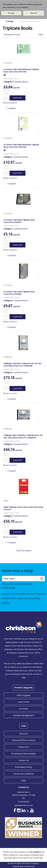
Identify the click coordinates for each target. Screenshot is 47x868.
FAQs (24, 780)
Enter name (3, 576)
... (17, 21)
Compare (9, 109)
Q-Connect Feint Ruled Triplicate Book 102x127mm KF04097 (19, 221)
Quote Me (17, 98)
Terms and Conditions (24, 774)
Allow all (34, 13)
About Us (24, 734)
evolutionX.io (29, 866)
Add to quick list (10, 103)
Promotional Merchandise (23, 754)
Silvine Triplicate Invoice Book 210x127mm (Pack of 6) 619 (23, 508)
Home (10, 21)
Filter (41, 35)
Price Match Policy (23, 767)
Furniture (23, 709)
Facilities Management (24, 715)
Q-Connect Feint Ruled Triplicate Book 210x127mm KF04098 (19, 293)
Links (24, 726)
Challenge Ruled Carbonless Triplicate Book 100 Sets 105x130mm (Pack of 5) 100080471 (23, 436)
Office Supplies (23, 695)
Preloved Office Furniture (24, 740)
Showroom (24, 747)
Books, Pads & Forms (31, 21)
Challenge (8, 357)
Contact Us (24, 760)
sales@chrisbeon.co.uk (24, 805)
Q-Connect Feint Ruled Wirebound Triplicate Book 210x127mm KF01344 (21, 146)
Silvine (6, 501)
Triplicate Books (20, 82)
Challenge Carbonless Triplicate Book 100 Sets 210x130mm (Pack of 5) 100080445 (22, 365)
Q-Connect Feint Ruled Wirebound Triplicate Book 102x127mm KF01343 (21, 71)
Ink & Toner (24, 702)
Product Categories (23, 688)
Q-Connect (8, 63)
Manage (11, 13)
